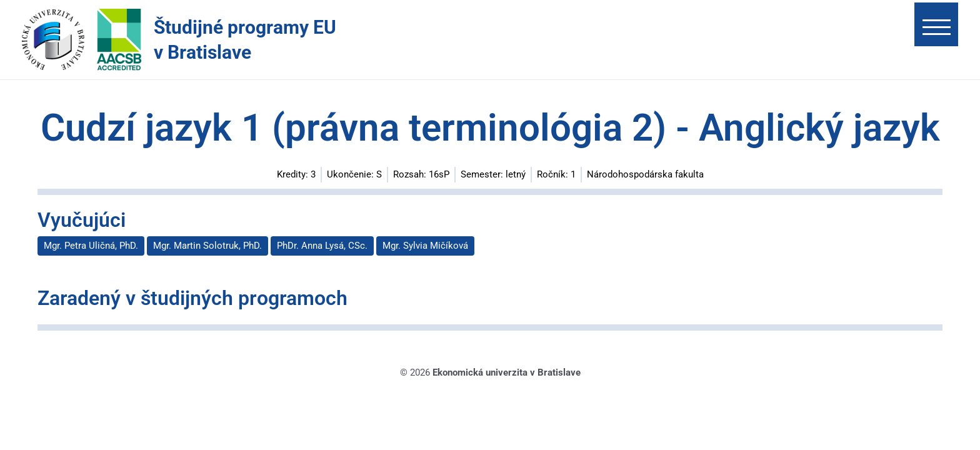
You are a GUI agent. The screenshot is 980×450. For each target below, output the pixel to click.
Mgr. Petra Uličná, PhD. (91, 246)
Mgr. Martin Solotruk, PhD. (207, 246)
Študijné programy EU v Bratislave (245, 40)
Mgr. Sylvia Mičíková (425, 246)
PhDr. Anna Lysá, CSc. (322, 246)
